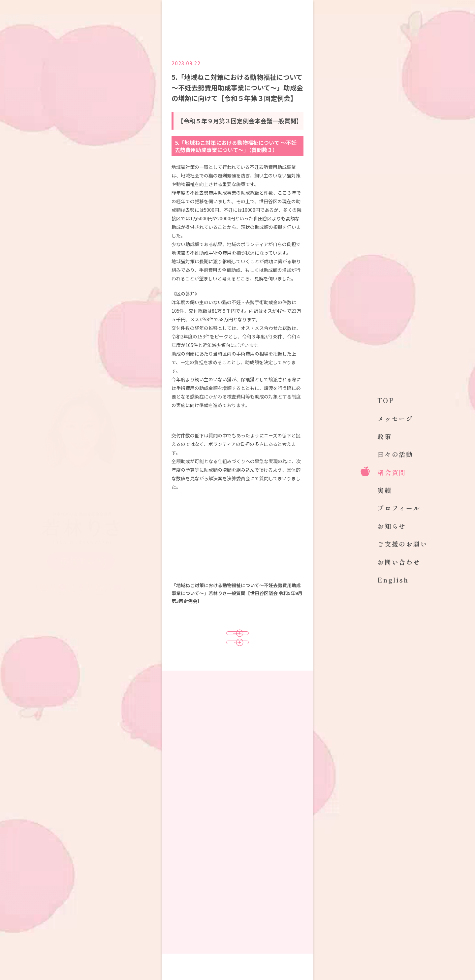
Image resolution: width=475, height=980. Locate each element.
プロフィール (399, 508)
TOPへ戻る (237, 662)
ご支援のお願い (403, 544)
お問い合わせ (399, 562)
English (393, 580)
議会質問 (392, 472)
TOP (386, 400)
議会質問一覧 (237, 640)
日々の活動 (395, 454)
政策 (385, 436)
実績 (385, 490)
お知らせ (392, 526)
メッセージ (395, 418)
